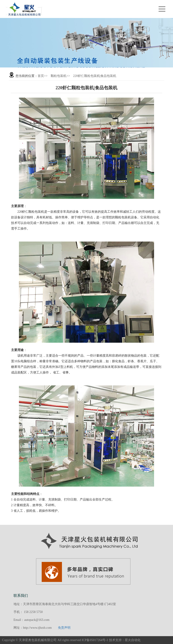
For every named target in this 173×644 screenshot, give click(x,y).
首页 (41, 76)
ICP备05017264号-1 (95, 640)
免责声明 (64, 628)
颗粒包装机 (59, 76)
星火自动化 (133, 640)
